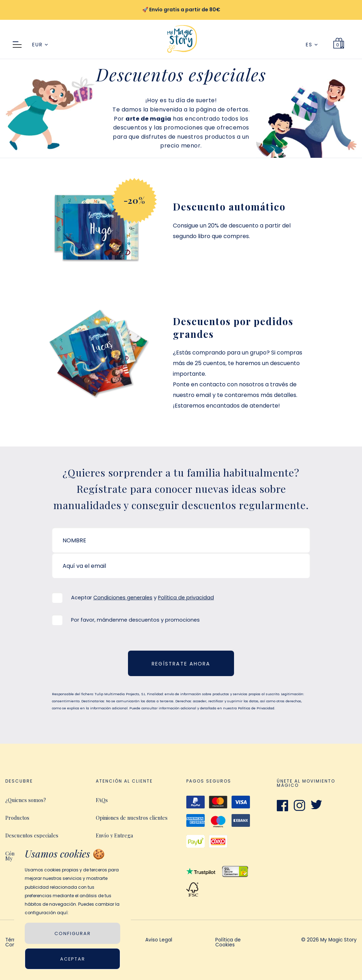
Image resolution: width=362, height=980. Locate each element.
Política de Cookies (228, 943)
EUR (40, 45)
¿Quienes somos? (26, 800)
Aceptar (73, 959)
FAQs (102, 800)
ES (312, 45)
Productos (17, 818)
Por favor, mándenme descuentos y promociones (135, 620)
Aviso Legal (159, 940)
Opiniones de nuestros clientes (132, 818)
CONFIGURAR (73, 933)
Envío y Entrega (114, 835)
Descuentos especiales (32, 835)
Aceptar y (142, 598)
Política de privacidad (186, 598)
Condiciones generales (123, 598)
